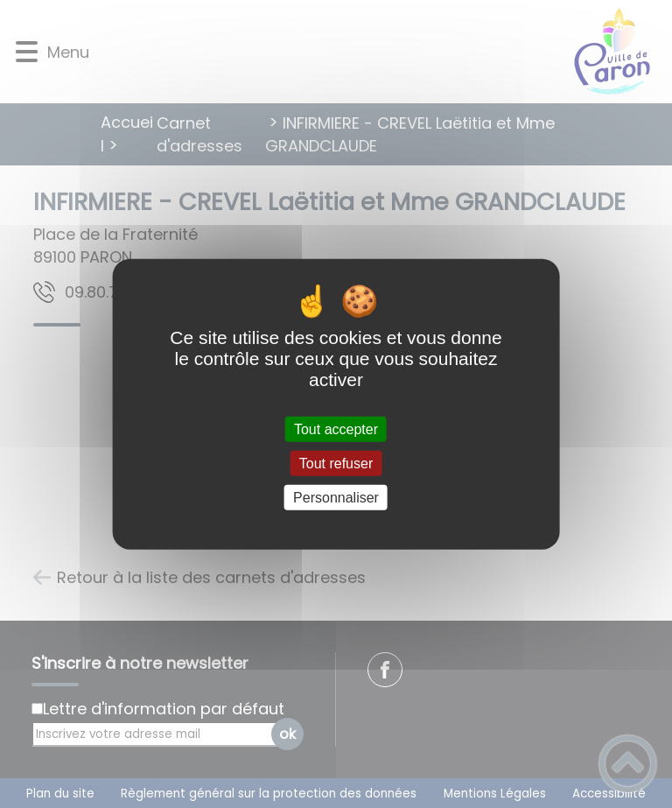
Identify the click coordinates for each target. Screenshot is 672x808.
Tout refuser (336, 463)
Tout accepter (336, 429)
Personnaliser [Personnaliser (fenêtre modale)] (336, 498)
